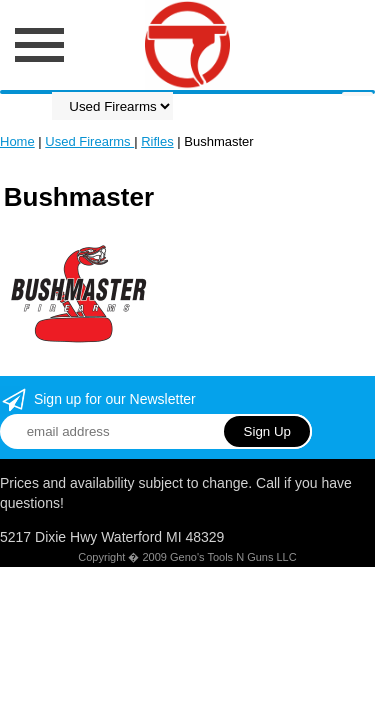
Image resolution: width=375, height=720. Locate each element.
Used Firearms (89, 141)
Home (17, 141)
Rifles (157, 141)
